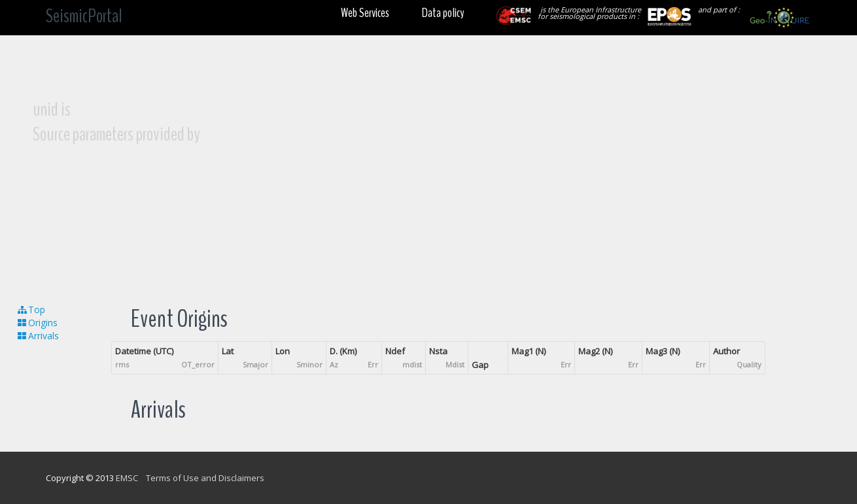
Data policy (443, 13)
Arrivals (38, 336)
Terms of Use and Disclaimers (205, 478)
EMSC (127, 478)
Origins (37, 323)
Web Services (365, 13)
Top (31, 310)
